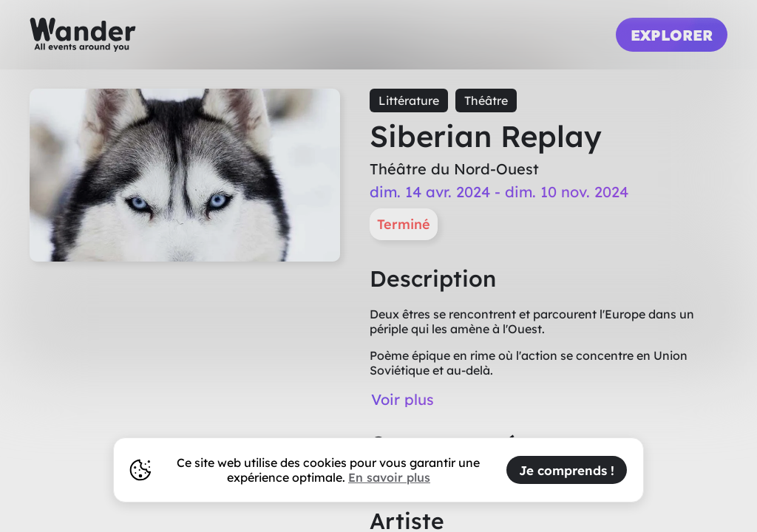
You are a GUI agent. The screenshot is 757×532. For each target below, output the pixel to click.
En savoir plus (389, 477)
